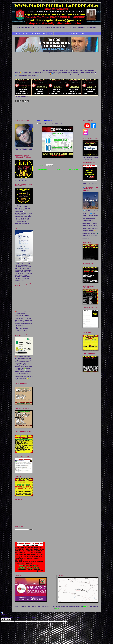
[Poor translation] (8, 619)
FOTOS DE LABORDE (25, 33)
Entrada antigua (73, 169)
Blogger (57, 608)
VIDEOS (15, 33)
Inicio (59, 169)
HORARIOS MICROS (73, 33)
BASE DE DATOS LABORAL (39, 33)
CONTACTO (83, 33)
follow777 (86, 606)
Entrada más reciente (43, 169)
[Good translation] (4, 619)
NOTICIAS (50, 33)
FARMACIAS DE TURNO (60, 33)
